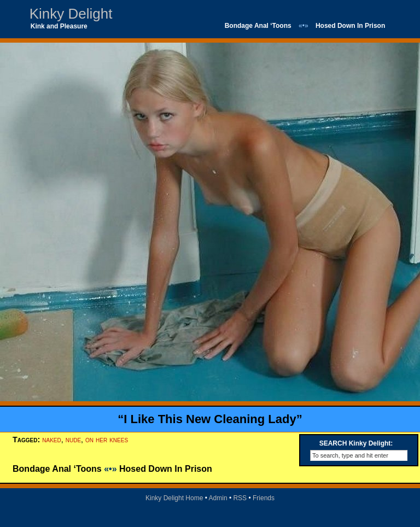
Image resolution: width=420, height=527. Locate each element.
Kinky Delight (71, 14)
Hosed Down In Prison (350, 26)
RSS (240, 498)
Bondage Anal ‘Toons (258, 26)
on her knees (107, 440)
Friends (264, 498)
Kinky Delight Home (174, 498)
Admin (218, 498)
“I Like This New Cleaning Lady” (210, 419)
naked (51, 440)
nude (73, 440)
